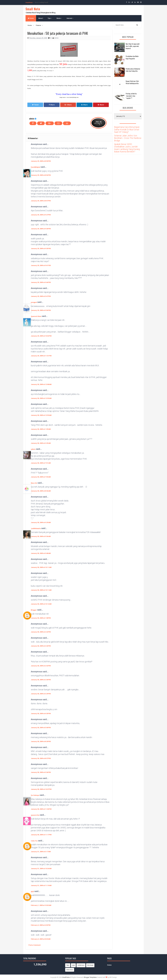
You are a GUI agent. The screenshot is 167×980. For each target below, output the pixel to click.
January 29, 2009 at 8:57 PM (41, 201)
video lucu (70, 970)
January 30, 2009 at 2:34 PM (41, 680)
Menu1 (41, 18)
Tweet (35, 105)
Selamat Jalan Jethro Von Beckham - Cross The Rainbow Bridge (128, 138)
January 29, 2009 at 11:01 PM (41, 356)
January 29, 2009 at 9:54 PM (41, 310)
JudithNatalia (36, 528)
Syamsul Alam (36, 316)
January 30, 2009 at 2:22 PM (41, 632)
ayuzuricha (35, 815)
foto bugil (90, 965)
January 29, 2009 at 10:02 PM (41, 336)
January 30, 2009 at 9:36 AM (41, 536)
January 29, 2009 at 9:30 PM (41, 229)
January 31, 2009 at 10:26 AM (41, 869)
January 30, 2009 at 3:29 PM (41, 694)
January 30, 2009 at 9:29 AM (41, 522)
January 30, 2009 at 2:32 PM (41, 666)
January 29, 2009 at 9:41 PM (41, 265)
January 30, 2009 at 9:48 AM (41, 553)
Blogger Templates (90, 977)
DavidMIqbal (35, 167)
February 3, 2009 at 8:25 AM (41, 939)
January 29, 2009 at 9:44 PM (41, 282)
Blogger (34, 610)
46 (51, 38)
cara (73, 965)
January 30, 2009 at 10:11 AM (41, 567)
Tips (50, 18)
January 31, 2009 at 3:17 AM (41, 852)
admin (32, 119)
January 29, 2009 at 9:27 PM (41, 215)
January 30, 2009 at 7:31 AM (41, 463)
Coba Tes (34, 841)
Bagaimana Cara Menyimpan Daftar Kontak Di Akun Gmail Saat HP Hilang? (127, 129)
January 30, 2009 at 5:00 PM (41, 728)
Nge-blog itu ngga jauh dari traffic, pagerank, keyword (133, 46)
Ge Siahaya (35, 795)
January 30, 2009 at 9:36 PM (41, 772)
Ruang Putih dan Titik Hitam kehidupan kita (132, 82)
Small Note (33, 9)
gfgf (32, 891)
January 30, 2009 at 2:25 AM (41, 443)
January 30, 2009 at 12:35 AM (41, 398)
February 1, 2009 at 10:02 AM (41, 905)
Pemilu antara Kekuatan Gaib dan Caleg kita (133, 70)
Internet (70, 18)
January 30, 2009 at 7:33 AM (41, 477)
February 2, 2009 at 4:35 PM (41, 925)
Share (52, 105)
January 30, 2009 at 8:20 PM (41, 741)
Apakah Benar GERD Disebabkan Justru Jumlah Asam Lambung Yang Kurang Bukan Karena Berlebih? (127, 148)
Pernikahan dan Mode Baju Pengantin (132, 57)
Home (31, 18)
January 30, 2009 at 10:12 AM (41, 604)
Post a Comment (35, 945)
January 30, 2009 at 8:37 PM (41, 758)
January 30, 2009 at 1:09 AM (41, 429)
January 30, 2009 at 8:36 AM (41, 491)
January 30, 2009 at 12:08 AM (41, 384)
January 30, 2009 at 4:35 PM (41, 714)
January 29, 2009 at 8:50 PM (41, 161)
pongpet (34, 302)
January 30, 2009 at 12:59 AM (41, 415)
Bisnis (59, 18)
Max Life (34, 483)
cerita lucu (81, 965)
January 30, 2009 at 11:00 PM (41, 809)
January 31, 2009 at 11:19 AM (41, 885)
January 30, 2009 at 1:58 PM (41, 618)
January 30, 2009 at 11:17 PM (41, 835)
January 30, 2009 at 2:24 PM (41, 646)
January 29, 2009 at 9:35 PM (41, 249)
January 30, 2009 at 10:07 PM (41, 789)
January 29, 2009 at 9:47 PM (41, 296)
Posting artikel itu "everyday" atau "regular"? (131, 96)
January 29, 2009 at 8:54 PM (41, 175)
